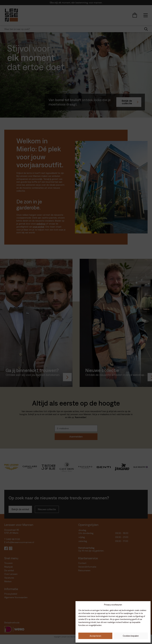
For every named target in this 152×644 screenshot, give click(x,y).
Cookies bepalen (131, 636)
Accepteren (95, 636)
